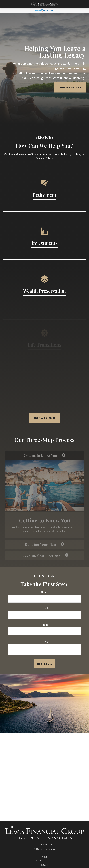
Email (45, 608)
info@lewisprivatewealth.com (45, 849)
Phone (44, 625)
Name (44, 592)
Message (45, 641)
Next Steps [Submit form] (45, 664)
